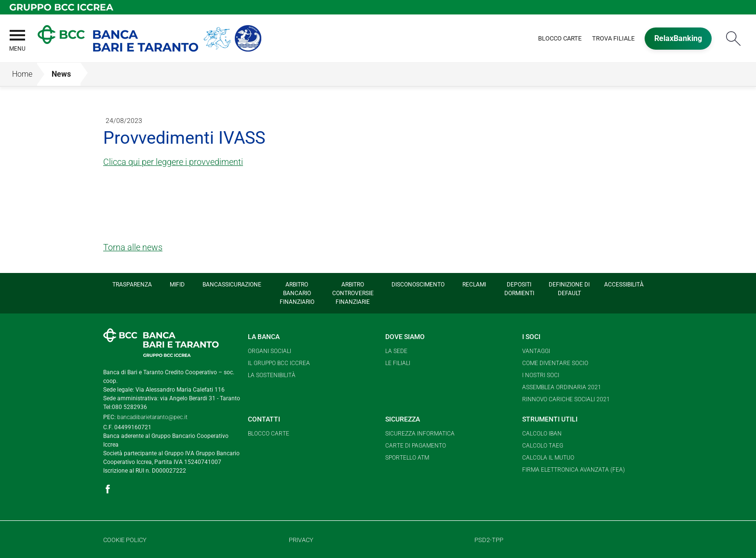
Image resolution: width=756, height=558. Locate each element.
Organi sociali (270, 351)
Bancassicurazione (232, 285)
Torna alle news (133, 247)
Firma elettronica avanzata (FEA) (574, 470)
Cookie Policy (125, 540)
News (61, 74)
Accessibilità (624, 285)
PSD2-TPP (489, 540)
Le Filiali (398, 363)
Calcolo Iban (542, 434)
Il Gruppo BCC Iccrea (279, 363)
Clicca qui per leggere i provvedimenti (173, 162)
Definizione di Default (569, 289)
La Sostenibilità (272, 375)
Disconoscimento (418, 285)
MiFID (177, 285)
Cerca (733, 38)
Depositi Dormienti (519, 289)
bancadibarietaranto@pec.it (152, 417)
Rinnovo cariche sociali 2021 (566, 399)
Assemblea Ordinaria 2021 (562, 387)
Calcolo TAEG (543, 446)
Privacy (301, 540)
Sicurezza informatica (420, 434)
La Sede (396, 351)
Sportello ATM (407, 458)
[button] (17, 47)
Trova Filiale (613, 38)
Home (22, 74)
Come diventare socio (555, 363)
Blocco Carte (560, 38)
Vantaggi (536, 351)
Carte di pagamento (416, 446)
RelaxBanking (678, 38)
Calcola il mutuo (548, 458)
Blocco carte (269, 434)
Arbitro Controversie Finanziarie (353, 293)
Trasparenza (132, 285)
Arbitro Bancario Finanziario (297, 293)
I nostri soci (541, 375)
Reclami (474, 285)
